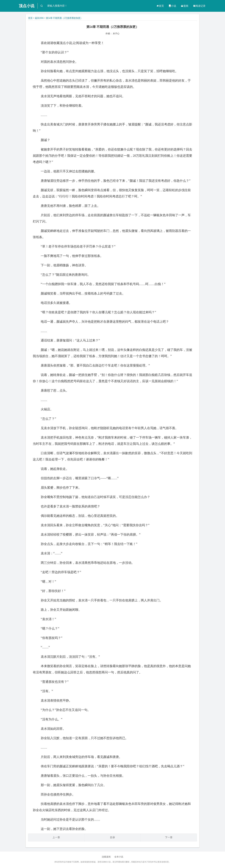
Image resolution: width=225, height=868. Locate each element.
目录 (112, 837)
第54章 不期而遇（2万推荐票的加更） (64, 18)
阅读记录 (199, 6)
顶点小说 (27, 6)
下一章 (169, 837)
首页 (160, 6)
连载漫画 (106, 857)
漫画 (185, 6)
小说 (172, 6)
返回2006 (39, 18)
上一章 (56, 837)
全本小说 (119, 857)
